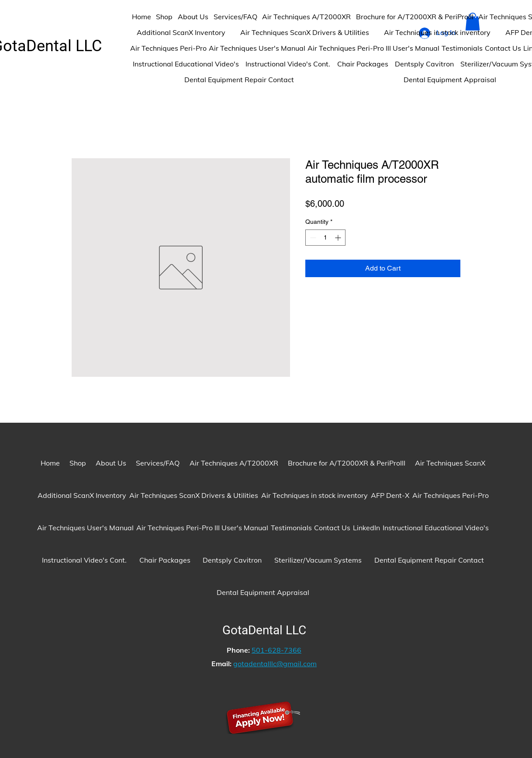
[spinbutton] (325, 238)
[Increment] (339, 238)
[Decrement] (312, 238)
